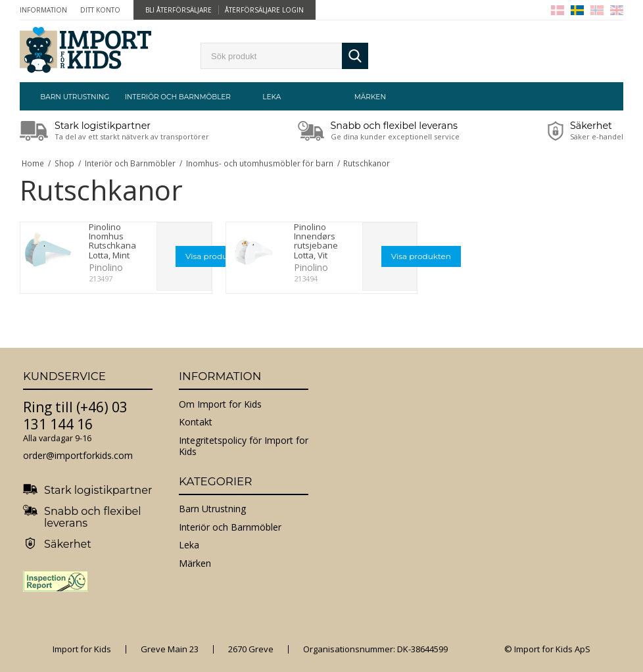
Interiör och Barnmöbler (174, 97)
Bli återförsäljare (179, 10)
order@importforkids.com (78, 455)
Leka (272, 97)
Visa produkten (215, 256)
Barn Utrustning (75, 97)
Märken (370, 97)
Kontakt (196, 422)
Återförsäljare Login (264, 10)
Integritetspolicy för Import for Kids (244, 446)
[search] (271, 56)
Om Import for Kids (220, 404)
